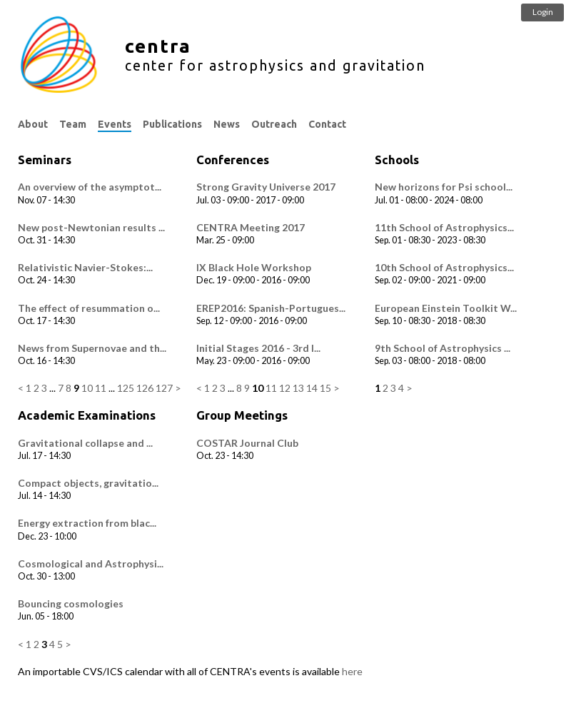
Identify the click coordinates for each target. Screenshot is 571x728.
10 (87, 388)
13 (298, 388)
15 (325, 388)
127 (164, 388)
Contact (327, 124)
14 (312, 388)
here (352, 671)
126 (145, 388)
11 (101, 388)
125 (126, 388)
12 (285, 388)
